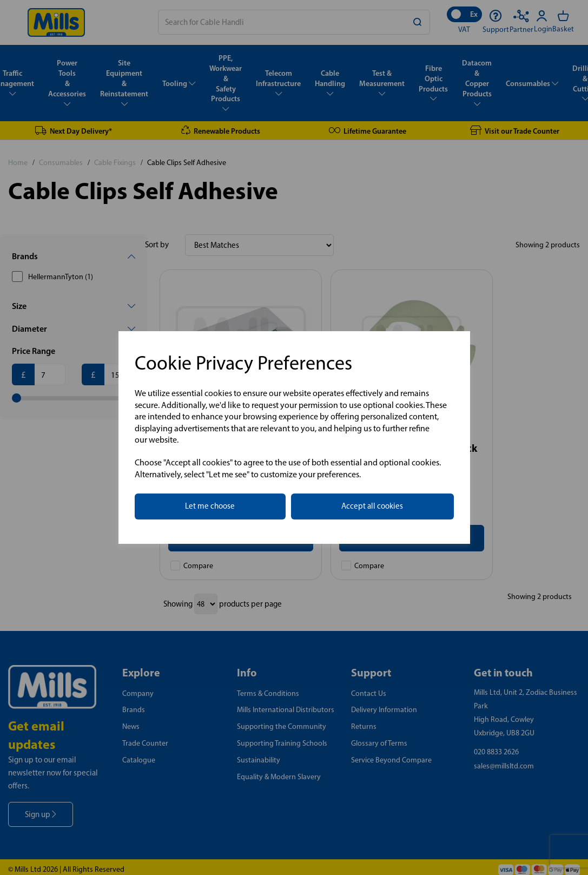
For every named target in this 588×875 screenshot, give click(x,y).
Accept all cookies (372, 506)
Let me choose (210, 506)
